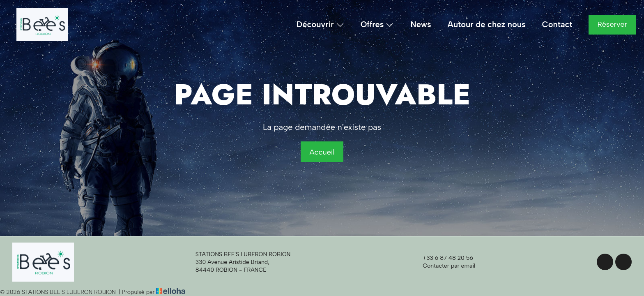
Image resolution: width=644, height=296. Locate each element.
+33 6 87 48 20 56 (443, 258)
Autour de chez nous (487, 24)
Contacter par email (444, 266)
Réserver (612, 24)
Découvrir (320, 25)
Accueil (322, 152)
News (421, 24)
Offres (377, 25)
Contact (557, 24)
